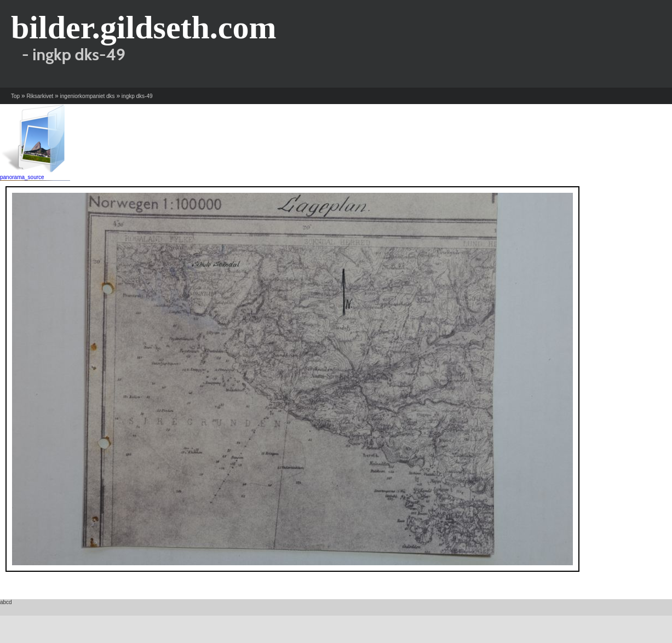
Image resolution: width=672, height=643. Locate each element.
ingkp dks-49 (137, 96)
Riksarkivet (40, 96)
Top (15, 96)
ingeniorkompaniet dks (88, 96)
